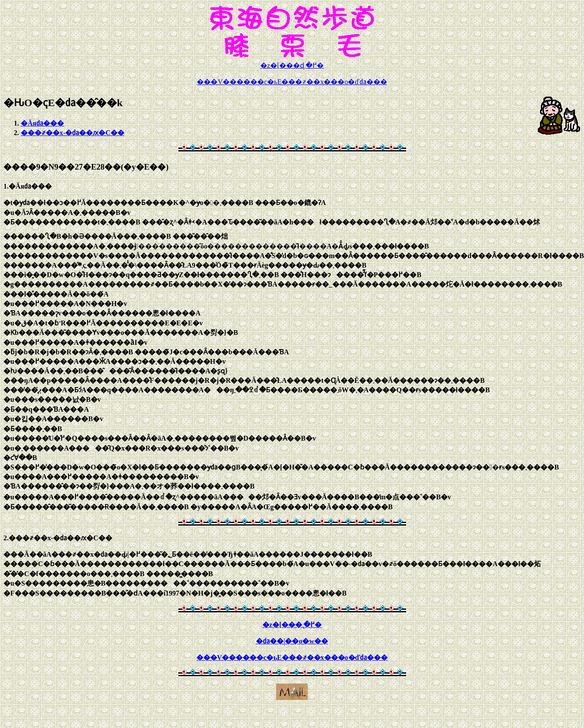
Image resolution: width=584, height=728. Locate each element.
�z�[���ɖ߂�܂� (292, 65)
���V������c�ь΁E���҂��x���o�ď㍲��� (292, 82)
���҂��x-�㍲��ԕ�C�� (73, 133)
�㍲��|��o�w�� (292, 641)
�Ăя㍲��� (42, 123)
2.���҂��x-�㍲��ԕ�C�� (58, 538)
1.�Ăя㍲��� (28, 186)
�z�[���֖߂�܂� (292, 625)
